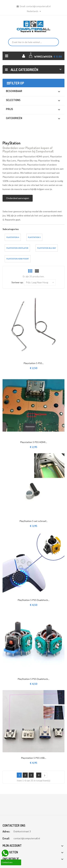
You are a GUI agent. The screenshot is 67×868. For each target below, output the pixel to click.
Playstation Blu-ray (47, 248)
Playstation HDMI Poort (18, 259)
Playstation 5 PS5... (34, 363)
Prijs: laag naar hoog (40, 282)
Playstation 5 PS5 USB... (34, 758)
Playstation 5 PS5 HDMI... (34, 442)
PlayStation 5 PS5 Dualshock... (33, 600)
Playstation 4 (13, 237)
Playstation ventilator (17, 248)
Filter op (17, 83)
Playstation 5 (34, 237)
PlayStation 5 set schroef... (33, 521)
